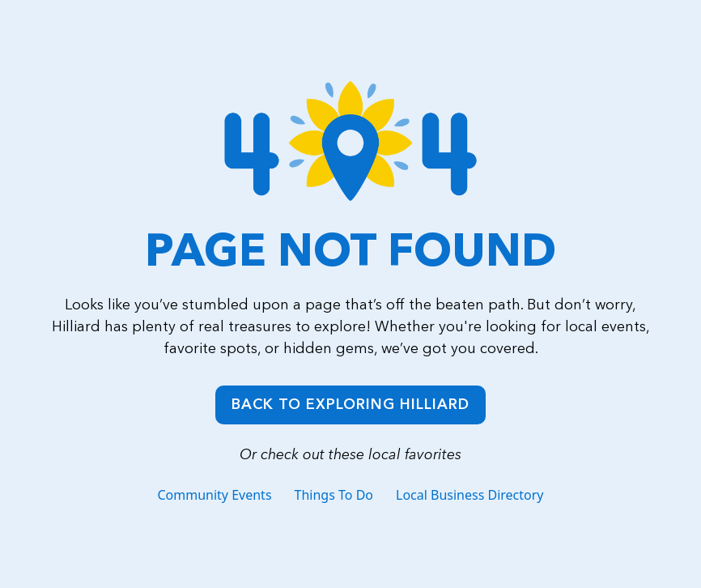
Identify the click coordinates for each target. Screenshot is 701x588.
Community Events (214, 495)
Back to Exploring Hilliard (350, 404)
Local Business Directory (470, 495)
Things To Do (334, 495)
